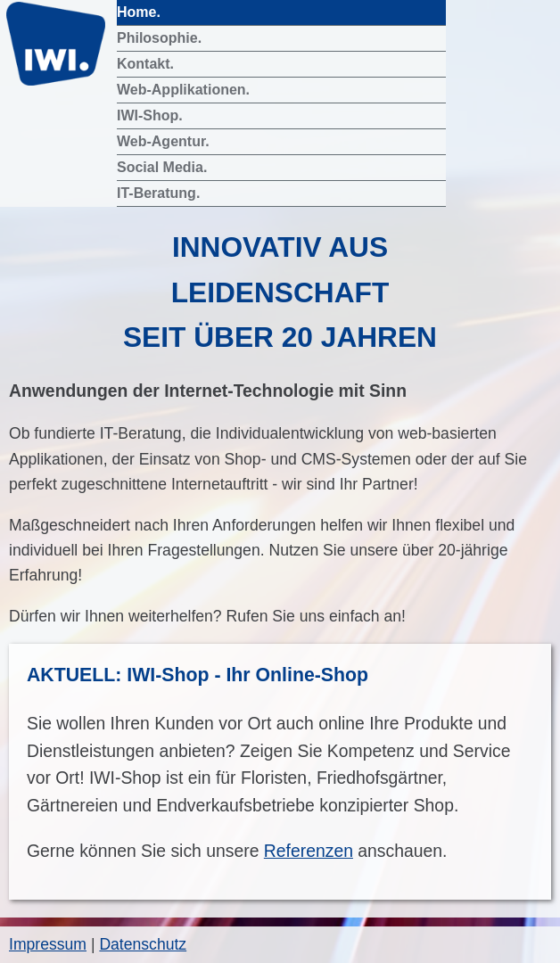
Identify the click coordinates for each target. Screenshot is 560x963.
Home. (140, 12)
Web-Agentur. (165, 141)
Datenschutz (143, 944)
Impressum (48, 944)
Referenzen (309, 851)
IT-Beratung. (161, 193)
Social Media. (164, 167)
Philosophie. (161, 38)
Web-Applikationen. (185, 90)
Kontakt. (147, 64)
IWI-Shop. (152, 115)
